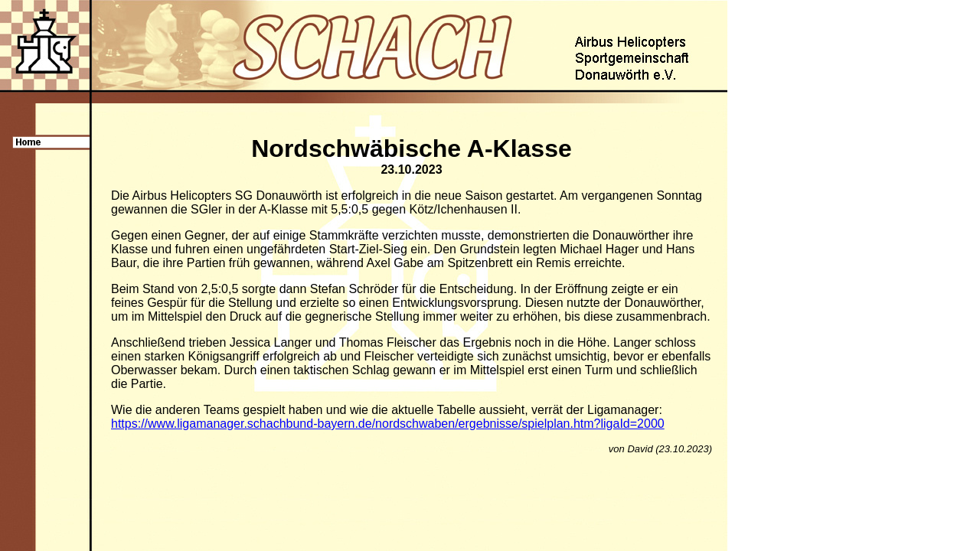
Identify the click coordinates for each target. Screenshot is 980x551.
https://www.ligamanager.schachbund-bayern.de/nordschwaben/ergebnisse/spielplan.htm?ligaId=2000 (388, 424)
